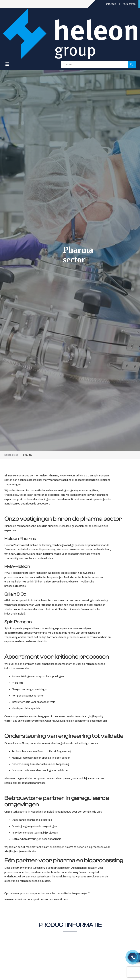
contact (17, 900)
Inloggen (111, 4)
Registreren (129, 4)
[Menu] (7, 64)
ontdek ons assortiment (54, 900)
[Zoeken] (132, 64)
